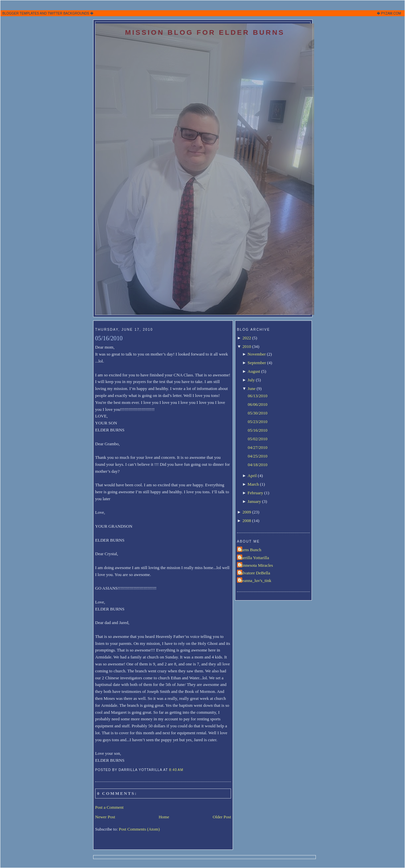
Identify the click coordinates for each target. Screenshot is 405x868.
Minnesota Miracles (256, 565)
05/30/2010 (257, 413)
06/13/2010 (257, 396)
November (257, 354)
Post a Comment (109, 807)
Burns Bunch (250, 550)
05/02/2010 (257, 439)
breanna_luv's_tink (255, 580)
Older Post (222, 817)
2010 (247, 346)
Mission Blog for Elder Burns (205, 32)
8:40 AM (176, 770)
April (252, 476)
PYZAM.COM (391, 13)
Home (164, 817)
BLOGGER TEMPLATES (21, 13)
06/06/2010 (257, 404)
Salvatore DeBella (254, 573)
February (255, 493)
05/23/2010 (257, 422)
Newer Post (105, 817)
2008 (247, 521)
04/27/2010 (257, 447)
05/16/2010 (109, 338)
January (254, 501)
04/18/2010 (257, 465)
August (254, 371)
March (253, 484)
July (251, 380)
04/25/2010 (257, 456)
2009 (247, 512)
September (257, 363)
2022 (247, 338)
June (252, 388)
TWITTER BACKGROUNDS (69, 13)
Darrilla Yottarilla (254, 558)
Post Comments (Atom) (140, 829)
